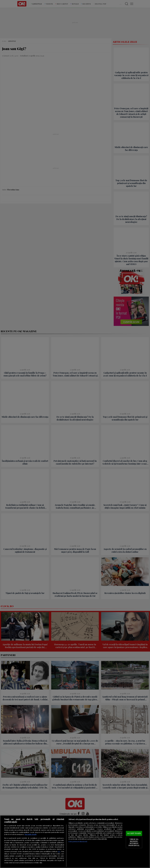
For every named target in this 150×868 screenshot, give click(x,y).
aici (59, 851)
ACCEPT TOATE (134, 833)
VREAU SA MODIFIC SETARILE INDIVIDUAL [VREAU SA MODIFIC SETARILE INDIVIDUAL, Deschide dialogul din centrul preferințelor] (134, 842)
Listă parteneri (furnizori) (78, 841)
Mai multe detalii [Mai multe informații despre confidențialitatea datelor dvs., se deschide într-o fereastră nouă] (31, 834)
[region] (75, 842)
